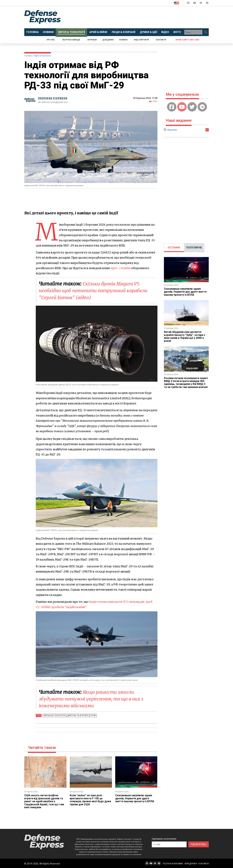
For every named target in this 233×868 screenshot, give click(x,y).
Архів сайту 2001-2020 (187, 40)
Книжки (123, 40)
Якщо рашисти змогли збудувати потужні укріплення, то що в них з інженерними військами (94, 698)
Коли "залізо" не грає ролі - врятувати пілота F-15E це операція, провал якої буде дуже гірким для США (91, 799)
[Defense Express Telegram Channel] (207, 3)
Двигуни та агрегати (77, 715)
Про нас (51, 40)
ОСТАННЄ (174, 248)
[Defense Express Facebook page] (189, 3)
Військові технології (54, 715)
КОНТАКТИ (204, 863)
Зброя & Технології (42, 56)
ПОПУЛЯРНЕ (194, 248)
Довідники (108, 40)
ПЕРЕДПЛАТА (191, 863)
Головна (28, 56)
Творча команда (71, 40)
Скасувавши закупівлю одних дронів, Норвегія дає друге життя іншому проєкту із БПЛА (135, 798)
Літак (92, 715)
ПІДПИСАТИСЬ (199, 844)
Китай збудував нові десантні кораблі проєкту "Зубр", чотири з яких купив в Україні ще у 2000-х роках (185, 336)
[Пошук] (206, 32)
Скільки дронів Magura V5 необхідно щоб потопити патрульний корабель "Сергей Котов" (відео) (96, 290)
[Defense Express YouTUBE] (195, 3)
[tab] (174, 248)
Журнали (92, 40)
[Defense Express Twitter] (201, 3)
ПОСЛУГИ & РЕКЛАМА (173, 863)
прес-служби (121, 268)
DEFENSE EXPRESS (53, 98)
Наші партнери (141, 40)
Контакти (161, 40)
